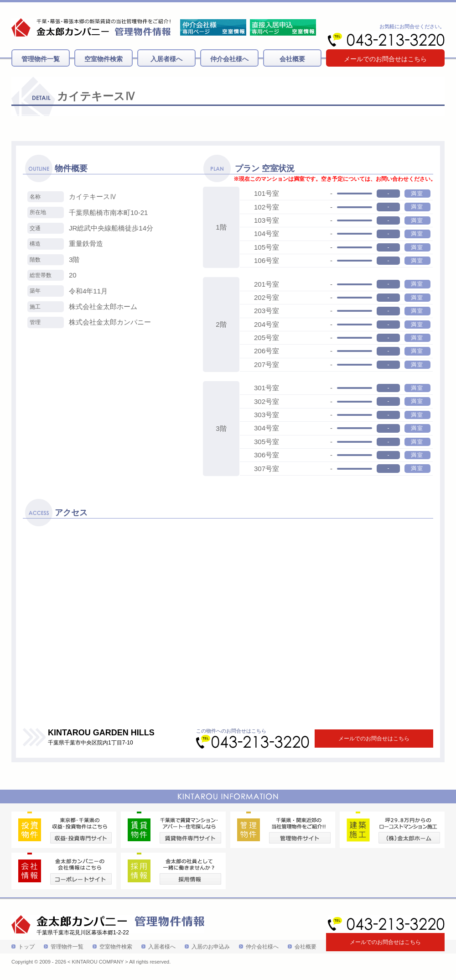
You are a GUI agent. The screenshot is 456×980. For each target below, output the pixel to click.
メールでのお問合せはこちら (385, 59)
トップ (26, 947)
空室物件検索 (104, 59)
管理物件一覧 (41, 59)
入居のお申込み (211, 947)
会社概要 (292, 59)
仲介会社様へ (229, 59)
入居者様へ (166, 59)
